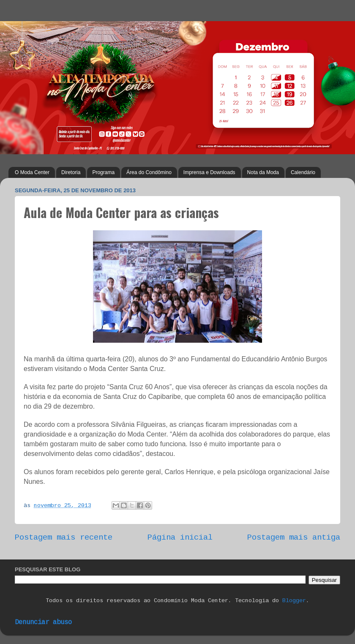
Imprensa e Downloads (209, 172)
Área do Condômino (149, 172)
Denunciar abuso (43, 622)
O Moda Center (32, 172)
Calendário (303, 172)
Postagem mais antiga (294, 538)
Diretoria (71, 172)
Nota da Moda (263, 172)
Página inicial (180, 538)
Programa (103, 172)
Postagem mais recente (64, 538)
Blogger (294, 601)
